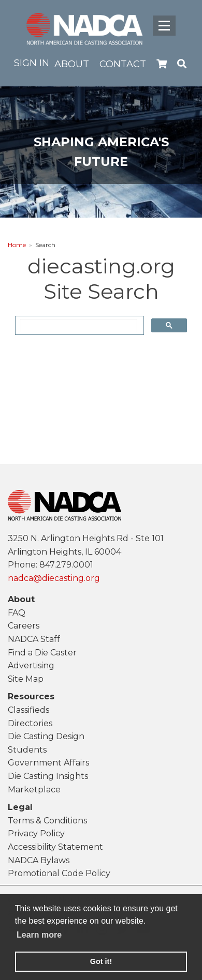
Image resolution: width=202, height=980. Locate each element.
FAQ (17, 613)
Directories (30, 723)
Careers (24, 626)
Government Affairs (48, 763)
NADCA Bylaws (39, 860)
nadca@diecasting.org (54, 578)
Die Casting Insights (48, 776)
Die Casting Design (46, 736)
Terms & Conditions (47, 821)
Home (17, 245)
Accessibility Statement (55, 847)
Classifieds (28, 710)
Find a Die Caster (42, 653)
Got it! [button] (101, 961)
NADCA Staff (34, 639)
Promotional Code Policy (59, 873)
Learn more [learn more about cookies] (39, 935)
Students (27, 750)
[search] (78, 326)
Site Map (26, 679)
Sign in (32, 63)
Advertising (31, 665)
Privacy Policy (36, 833)
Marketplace (34, 790)
